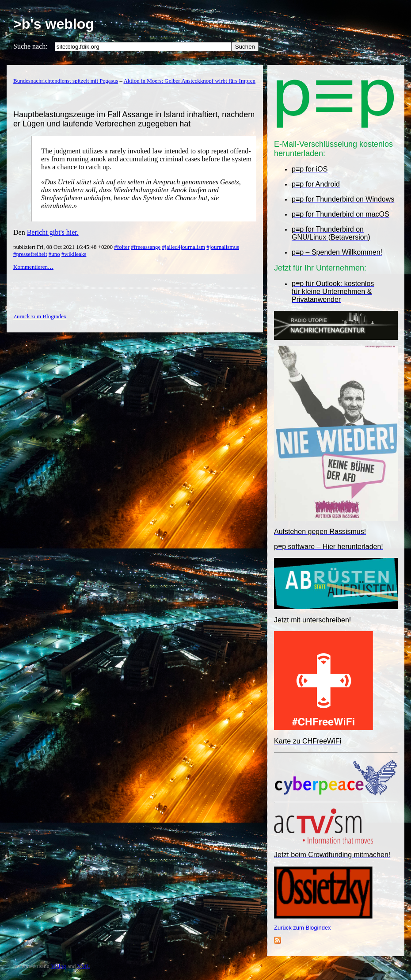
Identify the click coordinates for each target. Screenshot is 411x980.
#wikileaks (74, 254)
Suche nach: (30, 46)
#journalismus (223, 247)
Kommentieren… (33, 267)
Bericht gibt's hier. (53, 232)
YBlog (59, 966)
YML (83, 966)
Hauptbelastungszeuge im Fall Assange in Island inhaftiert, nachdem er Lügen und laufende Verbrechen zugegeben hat (134, 119)
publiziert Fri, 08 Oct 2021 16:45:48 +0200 (64, 247)
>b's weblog (54, 24)
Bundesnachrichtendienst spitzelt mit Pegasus (66, 81)
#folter (122, 247)
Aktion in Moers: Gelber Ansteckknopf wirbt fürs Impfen (190, 81)
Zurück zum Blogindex (303, 928)
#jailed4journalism (184, 247)
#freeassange (146, 247)
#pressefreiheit (30, 254)
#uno (54, 254)
